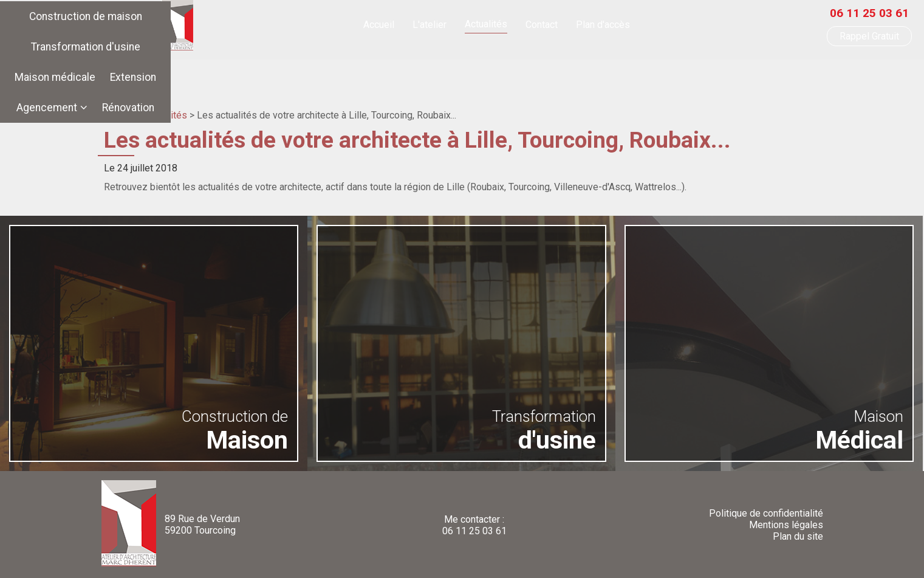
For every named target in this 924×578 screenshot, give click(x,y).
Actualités (486, 27)
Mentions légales (786, 525)
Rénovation (709, 69)
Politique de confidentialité (766, 513)
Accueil (379, 28)
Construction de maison (246, 69)
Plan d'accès (603, 28)
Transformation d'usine (372, 69)
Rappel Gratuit (869, 39)
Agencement (628, 69)
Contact (542, 28)
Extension (560, 69)
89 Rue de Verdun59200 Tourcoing (202, 525)
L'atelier (429, 28)
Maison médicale (481, 69)
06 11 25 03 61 (869, 16)
